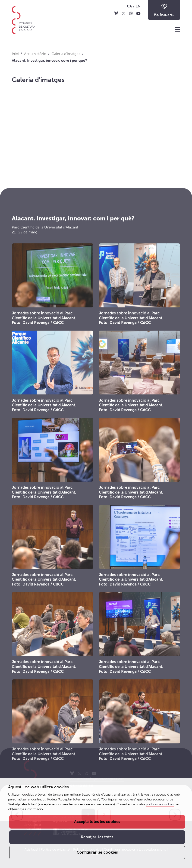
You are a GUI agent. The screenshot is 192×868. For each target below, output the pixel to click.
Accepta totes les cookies (97, 822)
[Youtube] (138, 13)
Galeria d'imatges (38, 80)
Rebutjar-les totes (97, 837)
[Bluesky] (116, 13)
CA (129, 6)
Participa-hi (164, 10)
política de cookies (160, 804)
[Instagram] (131, 13)
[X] (124, 13)
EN (138, 6)
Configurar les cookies (97, 852)
